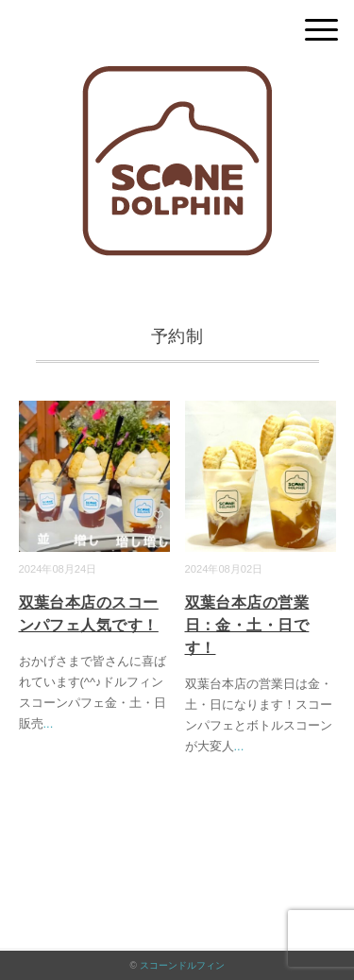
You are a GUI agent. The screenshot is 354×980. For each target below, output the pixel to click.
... (49, 723)
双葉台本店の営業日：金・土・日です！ (247, 625)
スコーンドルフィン (182, 965)
